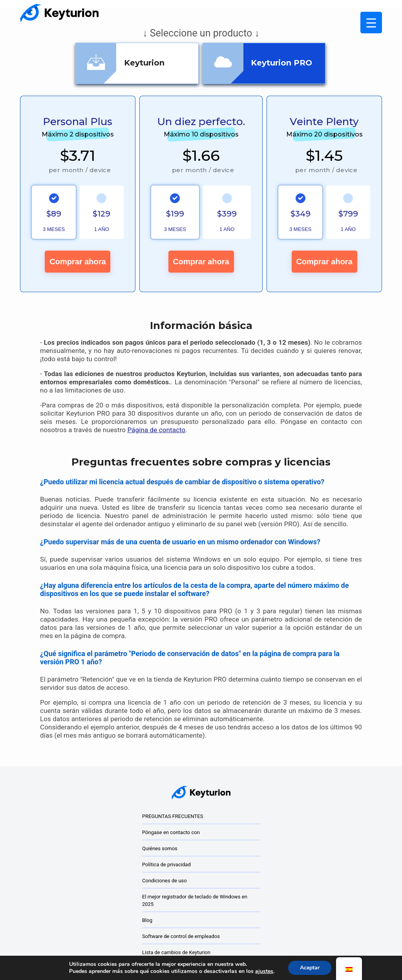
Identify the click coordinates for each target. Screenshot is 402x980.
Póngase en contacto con (171, 832)
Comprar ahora (78, 262)
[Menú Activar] (371, 23)
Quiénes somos (160, 848)
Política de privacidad (166, 865)
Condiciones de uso (164, 881)
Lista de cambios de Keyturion (176, 952)
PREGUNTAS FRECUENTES (173, 816)
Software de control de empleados (181, 936)
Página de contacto (156, 430)
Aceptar (310, 968)
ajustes (264, 971)
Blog (147, 920)
